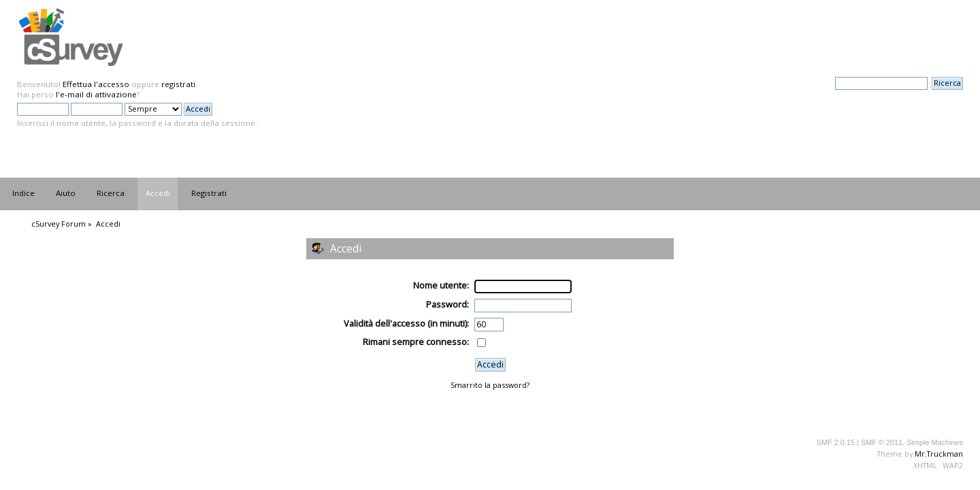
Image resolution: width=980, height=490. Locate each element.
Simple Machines (935, 442)
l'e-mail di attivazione (96, 94)
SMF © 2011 (882, 442)
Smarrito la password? (490, 385)
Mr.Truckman (939, 454)
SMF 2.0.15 (836, 442)
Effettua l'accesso (96, 84)
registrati (178, 84)
